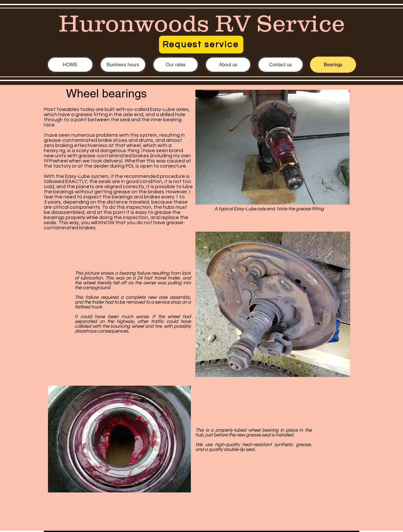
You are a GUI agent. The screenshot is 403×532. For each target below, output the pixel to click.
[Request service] (201, 45)
